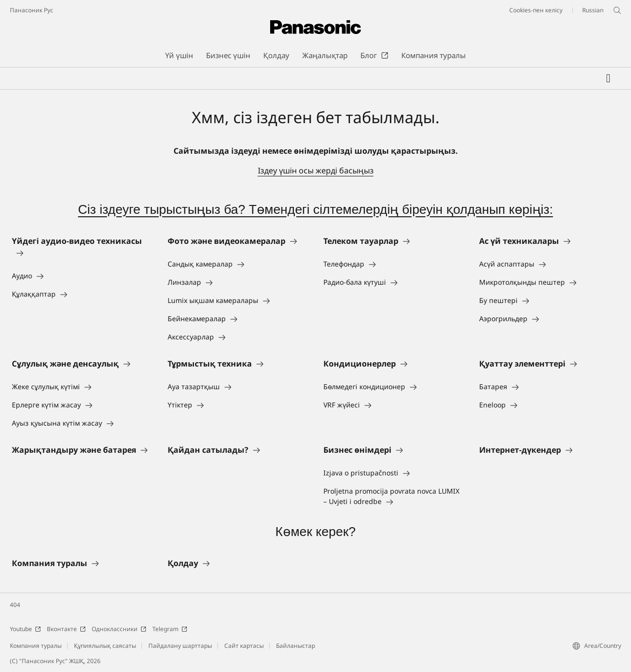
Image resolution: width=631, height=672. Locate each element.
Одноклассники (119, 629)
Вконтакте (66, 629)
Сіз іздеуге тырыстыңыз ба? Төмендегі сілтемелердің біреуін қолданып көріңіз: (315, 209)
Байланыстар (296, 646)
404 (15, 605)
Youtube (25, 629)
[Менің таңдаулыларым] (608, 78)
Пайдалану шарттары (180, 646)
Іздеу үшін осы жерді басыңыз (316, 170)
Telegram (170, 629)
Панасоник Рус (32, 10)
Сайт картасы (244, 646)
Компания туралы (36, 646)
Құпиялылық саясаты (105, 646)
